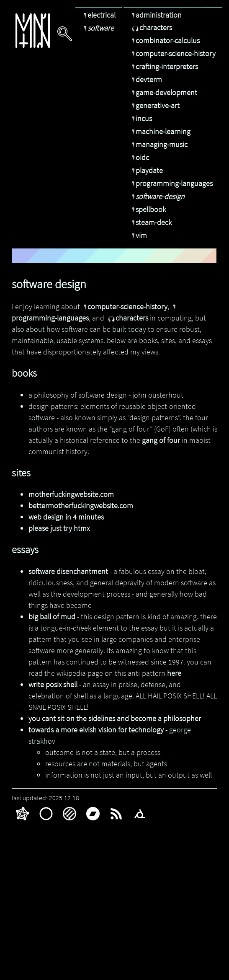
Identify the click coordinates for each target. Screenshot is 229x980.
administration (156, 15)
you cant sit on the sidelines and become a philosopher (115, 718)
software (98, 28)
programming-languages (171, 183)
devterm (146, 79)
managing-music (159, 144)
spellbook (148, 209)
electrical (99, 15)
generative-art (155, 105)
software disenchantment (68, 571)
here (174, 673)
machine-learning (160, 131)
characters (151, 27)
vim (138, 235)
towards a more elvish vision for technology (96, 730)
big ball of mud (52, 617)
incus (141, 118)
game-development (163, 92)
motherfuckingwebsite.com (71, 494)
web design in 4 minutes (66, 517)
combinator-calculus (165, 40)
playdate (146, 170)
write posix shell (53, 684)
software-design (157, 196)
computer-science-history (173, 53)
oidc (139, 157)
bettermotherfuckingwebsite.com (81, 506)
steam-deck (151, 222)
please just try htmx (59, 528)
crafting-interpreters (164, 66)
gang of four (161, 440)
